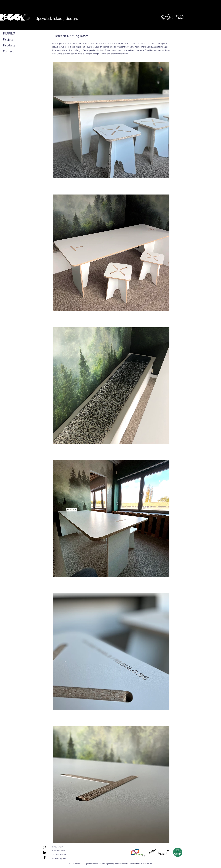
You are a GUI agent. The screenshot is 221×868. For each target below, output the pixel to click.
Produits (9, 46)
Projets (8, 40)
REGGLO (9, 34)
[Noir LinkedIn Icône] (45, 853)
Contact (8, 52)
